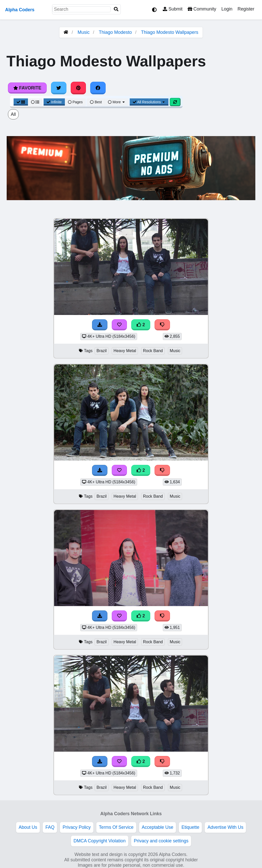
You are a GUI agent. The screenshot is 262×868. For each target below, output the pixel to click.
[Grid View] (21, 102)
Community (202, 9)
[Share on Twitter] (59, 88)
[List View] (35, 102)
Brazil (102, 351)
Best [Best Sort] (96, 102)
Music (84, 32)
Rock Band (153, 351)
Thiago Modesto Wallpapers (170, 32)
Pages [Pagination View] (75, 102)
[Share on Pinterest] (78, 88)
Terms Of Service (116, 827)
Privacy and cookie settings (161, 841)
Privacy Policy (77, 827)
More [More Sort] (117, 102)
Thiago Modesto (115, 32)
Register (246, 9)
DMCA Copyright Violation (100, 841)
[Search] (116, 9)
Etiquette (190, 827)
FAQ (50, 827)
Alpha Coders (20, 10)
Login (227, 9)
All (13, 114)
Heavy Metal (125, 351)
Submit (173, 9)
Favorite (27, 88)
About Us (28, 827)
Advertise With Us (225, 827)
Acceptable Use (158, 827)
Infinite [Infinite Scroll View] (54, 102)
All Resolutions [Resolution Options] (149, 102)
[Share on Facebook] (98, 88)
